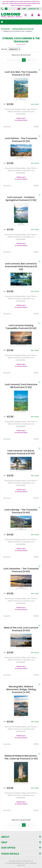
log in (24, 118)
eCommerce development (14, 863)
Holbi (26, 863)
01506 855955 (2, 9)
